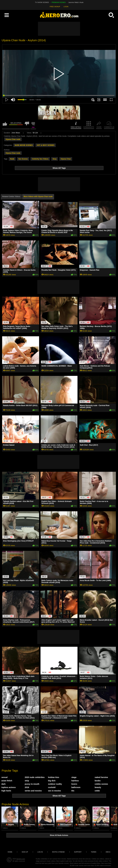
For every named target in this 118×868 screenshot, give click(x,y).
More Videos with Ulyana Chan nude (38, 197)
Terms (94, 852)
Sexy (55, 159)
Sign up (25, 852)
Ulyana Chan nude (13, 139)
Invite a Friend (58, 852)
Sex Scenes (23, 159)
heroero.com (21, 859)
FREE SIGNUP (55, 7)
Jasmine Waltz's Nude (76, 2)
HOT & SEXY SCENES (46, 145)
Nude (12, 159)
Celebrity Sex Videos (40, 159)
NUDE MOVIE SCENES (24, 145)
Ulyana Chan (66, 159)
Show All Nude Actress (59, 835)
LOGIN (66, 7)
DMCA (108, 852)
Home (10, 852)
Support (78, 852)
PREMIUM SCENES (59, 2)
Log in (40, 852)
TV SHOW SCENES (42, 2)
